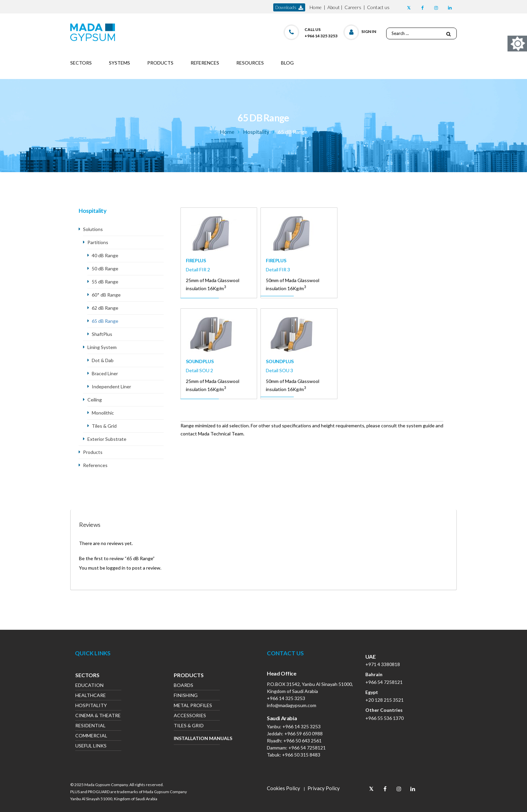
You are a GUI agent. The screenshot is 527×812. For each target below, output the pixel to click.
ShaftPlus (102, 334)
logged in (116, 568)
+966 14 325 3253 (286, 698)
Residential (90, 726)
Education (89, 686)
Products (93, 452)
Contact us (378, 7)
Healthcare (91, 696)
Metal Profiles (193, 706)
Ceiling (95, 400)
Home (316, 7)
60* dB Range (106, 295)
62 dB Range (105, 308)
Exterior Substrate (107, 439)
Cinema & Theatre (98, 716)
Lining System (102, 347)
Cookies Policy (283, 788)
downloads (289, 8)
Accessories (190, 716)
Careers (353, 7)
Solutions (93, 229)
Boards (184, 686)
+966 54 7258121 (307, 748)
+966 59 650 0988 (303, 733)
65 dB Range (105, 321)
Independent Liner (112, 386)
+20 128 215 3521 (384, 700)
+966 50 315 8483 (301, 755)
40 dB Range (105, 255)
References (95, 465)
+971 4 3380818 (383, 664)
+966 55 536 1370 (384, 718)
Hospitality (256, 132)
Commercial (91, 736)
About (334, 7)
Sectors (87, 676)
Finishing (186, 696)
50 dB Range (105, 268)
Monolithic (103, 413)
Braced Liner (105, 373)
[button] (360, 31)
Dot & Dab (103, 360)
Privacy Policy (324, 788)
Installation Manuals (197, 738)
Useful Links (91, 746)
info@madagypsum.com (292, 705)
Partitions (98, 242)
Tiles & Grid (104, 426)
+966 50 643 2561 (302, 741)
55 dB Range (105, 282)
